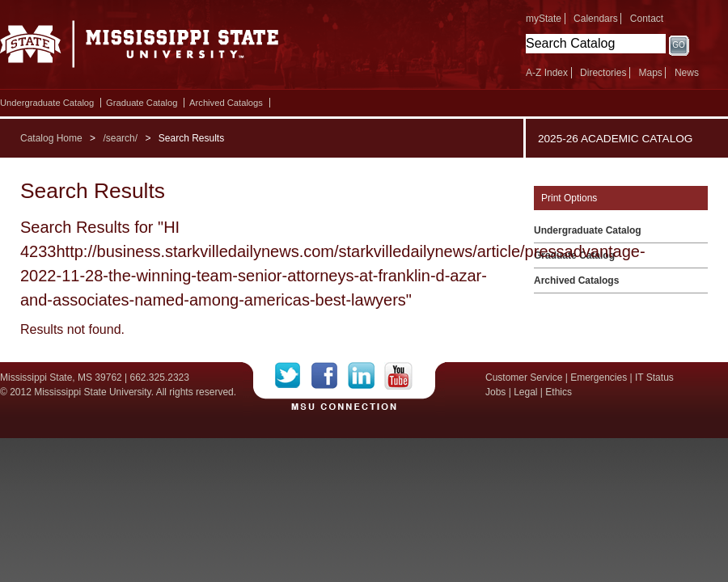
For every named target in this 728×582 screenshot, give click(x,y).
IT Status (654, 377)
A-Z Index (547, 73)
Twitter (293, 376)
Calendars (596, 19)
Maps (650, 73)
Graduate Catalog (142, 103)
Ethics (559, 392)
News (687, 73)
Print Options (569, 198)
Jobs (495, 392)
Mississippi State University (140, 48)
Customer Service (524, 377)
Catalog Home (51, 138)
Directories (603, 73)
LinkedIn (366, 376)
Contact (647, 19)
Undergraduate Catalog (47, 103)
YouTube (398, 376)
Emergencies (599, 377)
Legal (525, 392)
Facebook (330, 376)
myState (544, 19)
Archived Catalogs (226, 103)
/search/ (120, 138)
